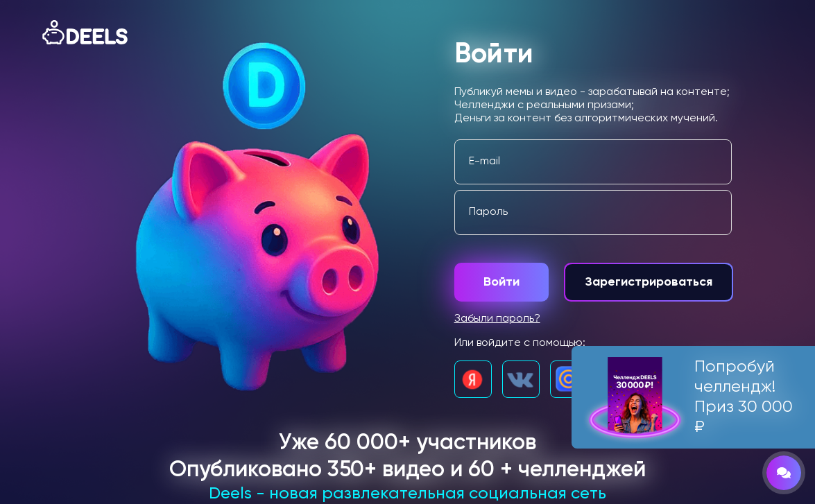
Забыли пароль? (497, 319)
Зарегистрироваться (649, 282)
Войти (501, 282)
